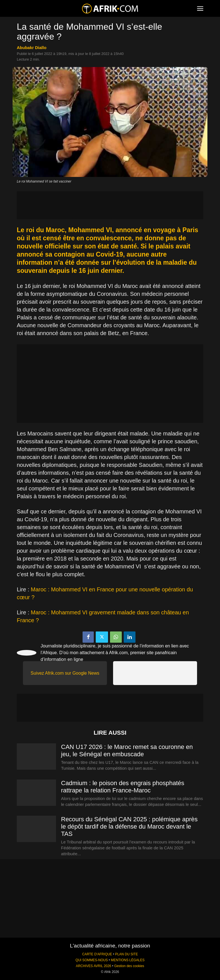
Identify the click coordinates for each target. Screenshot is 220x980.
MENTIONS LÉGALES (128, 960)
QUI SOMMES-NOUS (92, 960)
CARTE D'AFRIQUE (97, 954)
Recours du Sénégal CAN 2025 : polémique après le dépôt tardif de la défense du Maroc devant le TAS (129, 826)
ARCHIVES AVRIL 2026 (93, 966)
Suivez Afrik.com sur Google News (65, 673)
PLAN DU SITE (126, 954)
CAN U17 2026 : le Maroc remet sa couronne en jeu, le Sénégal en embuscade (127, 750)
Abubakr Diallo (32, 48)
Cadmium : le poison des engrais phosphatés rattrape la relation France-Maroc (123, 787)
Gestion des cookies (129, 966)
